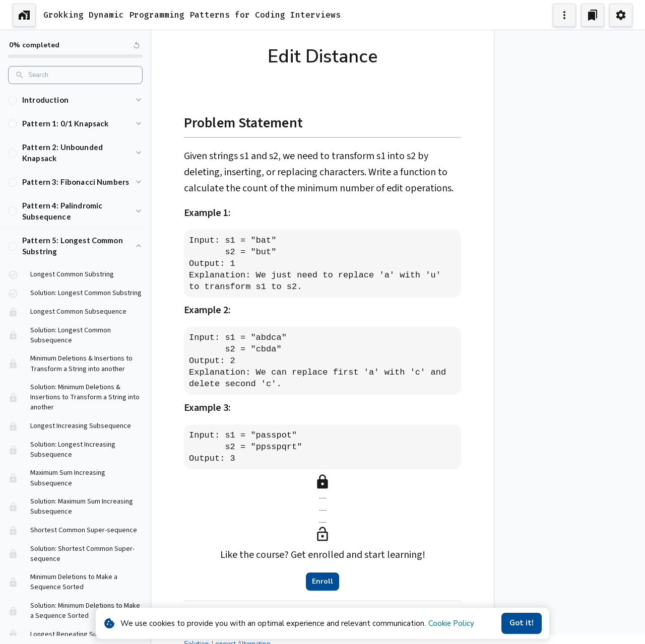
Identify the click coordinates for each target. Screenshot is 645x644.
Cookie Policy (451, 623)
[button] (75, 100)
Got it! (522, 623)
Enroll (322, 582)
